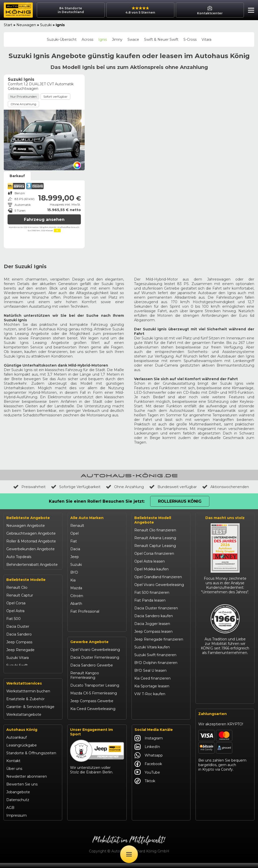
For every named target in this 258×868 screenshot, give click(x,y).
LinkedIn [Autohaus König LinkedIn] (147, 752)
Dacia (75, 549)
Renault (77, 526)
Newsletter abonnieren (27, 781)
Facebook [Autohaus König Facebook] (148, 769)
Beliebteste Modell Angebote (153, 520)
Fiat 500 (13, 619)
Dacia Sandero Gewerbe (92, 671)
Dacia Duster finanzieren (156, 608)
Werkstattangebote (24, 720)
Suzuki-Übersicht (62, 40)
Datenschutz (18, 805)
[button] (250, 11)
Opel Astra (15, 611)
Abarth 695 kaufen (150, 717)
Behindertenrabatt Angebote (32, 565)
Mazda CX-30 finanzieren (156, 702)
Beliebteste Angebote (28, 518)
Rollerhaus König (180, 501)
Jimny (117, 40)
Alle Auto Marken (87, 518)
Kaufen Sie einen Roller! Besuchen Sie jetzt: (97, 501)
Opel (74, 533)
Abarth (76, 604)
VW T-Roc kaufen (150, 694)
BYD (74, 572)
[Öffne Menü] (129, 854)
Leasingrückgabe (22, 750)
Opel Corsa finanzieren (154, 554)
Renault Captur (20, 595)
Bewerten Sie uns (22, 789)
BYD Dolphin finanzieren (156, 663)
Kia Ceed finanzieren (152, 678)
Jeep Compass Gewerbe (92, 706)
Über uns (14, 774)
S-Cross (190, 40)
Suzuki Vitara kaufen (152, 647)
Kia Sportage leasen (152, 686)
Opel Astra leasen (150, 561)
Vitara (206, 40)
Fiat (74, 541)
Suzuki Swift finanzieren (155, 655)
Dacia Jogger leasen (152, 624)
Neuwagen (26, 25)
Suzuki (46, 25)
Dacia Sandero (19, 634)
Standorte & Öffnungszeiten (31, 758)
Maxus (76, 627)
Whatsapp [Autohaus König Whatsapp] (149, 760)
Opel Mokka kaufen (151, 569)
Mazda (76, 588)
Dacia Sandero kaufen (154, 616)
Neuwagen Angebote (26, 526)
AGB (10, 813)
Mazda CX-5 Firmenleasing (94, 699)
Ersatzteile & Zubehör (25, 704)
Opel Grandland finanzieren (158, 577)
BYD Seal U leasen (150, 670)
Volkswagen (81, 619)
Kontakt (13, 766)
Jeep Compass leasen (153, 632)
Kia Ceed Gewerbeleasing (93, 714)
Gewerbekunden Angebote (30, 549)
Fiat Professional (85, 611)
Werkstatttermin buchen (28, 696)
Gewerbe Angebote (89, 647)
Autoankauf (17, 742)
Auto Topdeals (19, 557)
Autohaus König (22, 735)
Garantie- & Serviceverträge (30, 712)
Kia (73, 580)
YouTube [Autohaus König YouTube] (147, 777)
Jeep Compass (19, 642)
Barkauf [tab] (17, 176)
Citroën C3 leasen (150, 709)
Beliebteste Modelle (26, 580)
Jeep (75, 557)
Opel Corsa (16, 603)
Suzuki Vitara (18, 658)
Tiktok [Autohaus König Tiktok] (145, 786)
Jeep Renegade (20, 650)
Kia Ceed (14, 673)
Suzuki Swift (17, 665)
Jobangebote (18, 797)
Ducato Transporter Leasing (95, 691)
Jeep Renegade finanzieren (159, 639)
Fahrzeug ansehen (44, 220)
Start (8, 25)
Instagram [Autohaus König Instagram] (149, 743)
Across (87, 40)
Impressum (17, 820)
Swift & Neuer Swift (161, 40)
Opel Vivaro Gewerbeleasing (95, 655)
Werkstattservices (24, 688)
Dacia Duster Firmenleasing (95, 663)
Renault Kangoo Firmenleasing (85, 681)
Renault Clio (17, 587)
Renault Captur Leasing (155, 546)
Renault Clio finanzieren (155, 530)
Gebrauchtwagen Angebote (31, 533)
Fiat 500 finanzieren (152, 593)
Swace (133, 40)
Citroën (77, 596)
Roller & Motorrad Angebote (31, 541)
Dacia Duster (18, 626)
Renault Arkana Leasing (155, 538)
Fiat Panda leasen (150, 600)
